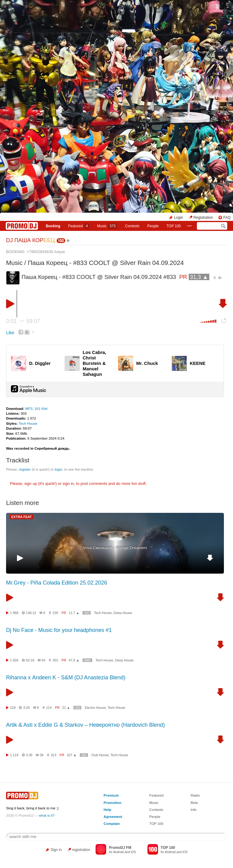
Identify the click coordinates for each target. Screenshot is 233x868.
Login (179, 218)
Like (10, 333)
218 (13, 708)
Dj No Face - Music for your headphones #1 (59, 630)
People (153, 226)
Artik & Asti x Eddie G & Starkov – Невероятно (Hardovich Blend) (86, 725)
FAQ (227, 218)
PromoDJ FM (120, 848)
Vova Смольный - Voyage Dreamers (115, 548)
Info (194, 810)
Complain (112, 823)
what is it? (47, 815)
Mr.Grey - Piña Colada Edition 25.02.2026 (57, 583)
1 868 (14, 613)
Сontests (132, 226)
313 (53, 755)
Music (107, 226)
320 (87, 613)
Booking (53, 226)
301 (55, 660)
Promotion (113, 803)
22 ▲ (66, 708)
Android (118, 852)
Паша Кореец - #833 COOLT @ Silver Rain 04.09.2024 (106, 263)
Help (108, 810)
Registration (203, 218)
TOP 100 (174, 226)
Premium (111, 795)
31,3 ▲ (199, 277)
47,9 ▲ (74, 660)
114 (49, 708)
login (58, 469)
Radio (195, 795)
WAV (87, 660)
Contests (156, 810)
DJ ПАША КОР (30, 240)
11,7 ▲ (74, 613)
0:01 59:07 (23, 321)
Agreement (113, 817)
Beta (194, 803)
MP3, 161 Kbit (36, 408)
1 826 (14, 660)
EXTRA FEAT (22, 517)
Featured (79, 226)
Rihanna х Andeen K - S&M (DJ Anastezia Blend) (66, 678)
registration (81, 850)
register (25, 469)
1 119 (14, 755)
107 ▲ (72, 755)
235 (55, 613)
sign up (31, 484)
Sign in (56, 850)
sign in (68, 484)
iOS (133, 852)
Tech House (28, 423)
